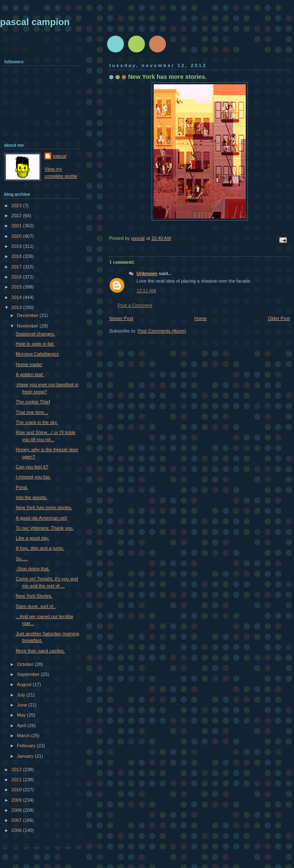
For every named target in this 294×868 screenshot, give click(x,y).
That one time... (32, 412)
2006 (17, 830)
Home (201, 318)
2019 (17, 246)
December (28, 315)
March (24, 735)
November (28, 326)
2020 (17, 236)
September (29, 674)
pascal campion (35, 22)
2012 (17, 769)
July (22, 695)
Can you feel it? (32, 467)
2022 (17, 216)
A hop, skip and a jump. (40, 548)
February (27, 746)
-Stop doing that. (33, 569)
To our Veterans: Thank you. (45, 528)
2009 (17, 800)
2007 (17, 820)
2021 (17, 226)
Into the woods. (32, 497)
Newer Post (121, 318)
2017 (17, 267)
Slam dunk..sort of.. (36, 606)
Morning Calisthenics (38, 354)
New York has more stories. (44, 507)
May (22, 715)
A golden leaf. (30, 374)
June (22, 705)
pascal (60, 156)
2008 (17, 810)
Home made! (29, 364)
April (22, 725)
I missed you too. (34, 477)
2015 (17, 287)
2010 (17, 790)
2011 (17, 780)
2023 (17, 205)
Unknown (147, 273)
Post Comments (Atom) (162, 331)
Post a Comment (135, 305)
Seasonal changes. (36, 334)
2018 (17, 256)
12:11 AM (146, 291)
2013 (17, 307)
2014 (17, 297)
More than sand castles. (41, 651)
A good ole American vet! (42, 518)
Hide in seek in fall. (35, 344)
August (25, 684)
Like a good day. (33, 538)
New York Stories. (34, 596)
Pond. (22, 487)
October (26, 664)
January (26, 756)
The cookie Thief (33, 402)
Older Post (279, 318)
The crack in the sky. (37, 422)
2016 (17, 277)
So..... (22, 559)
